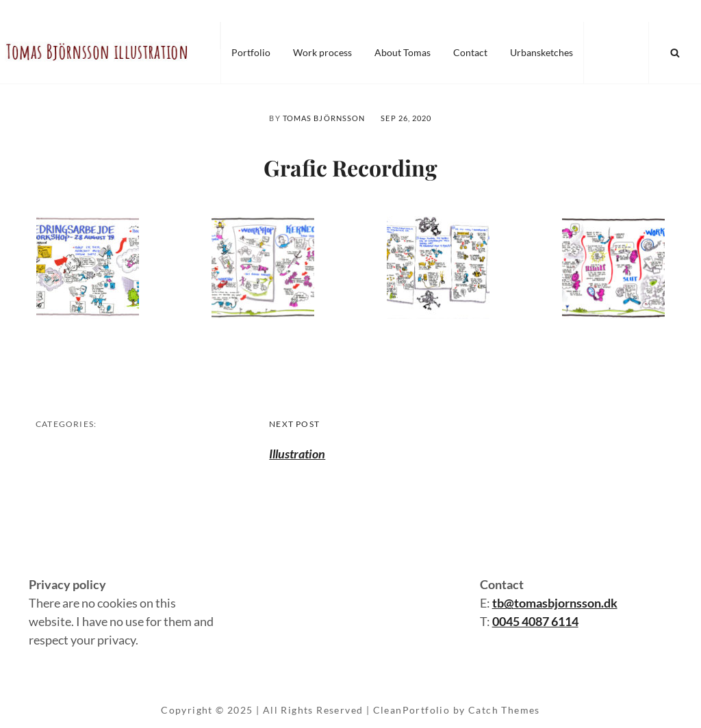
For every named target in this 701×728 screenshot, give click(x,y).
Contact (470, 52)
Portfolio (251, 52)
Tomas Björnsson (324, 118)
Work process (322, 52)
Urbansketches (541, 52)
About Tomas (403, 52)
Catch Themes (504, 710)
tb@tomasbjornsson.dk (555, 603)
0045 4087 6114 (535, 621)
